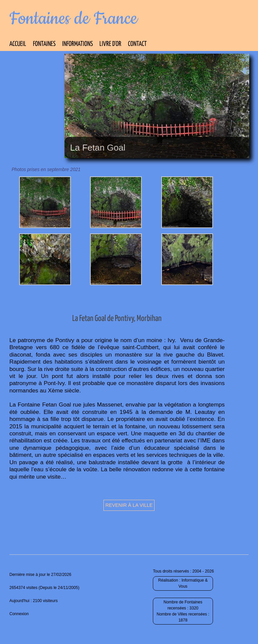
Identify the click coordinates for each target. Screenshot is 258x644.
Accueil (18, 44)
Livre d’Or (110, 44)
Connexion (19, 614)
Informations (77, 44)
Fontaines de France (73, 19)
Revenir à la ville (129, 505)
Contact (137, 44)
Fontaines (44, 44)
